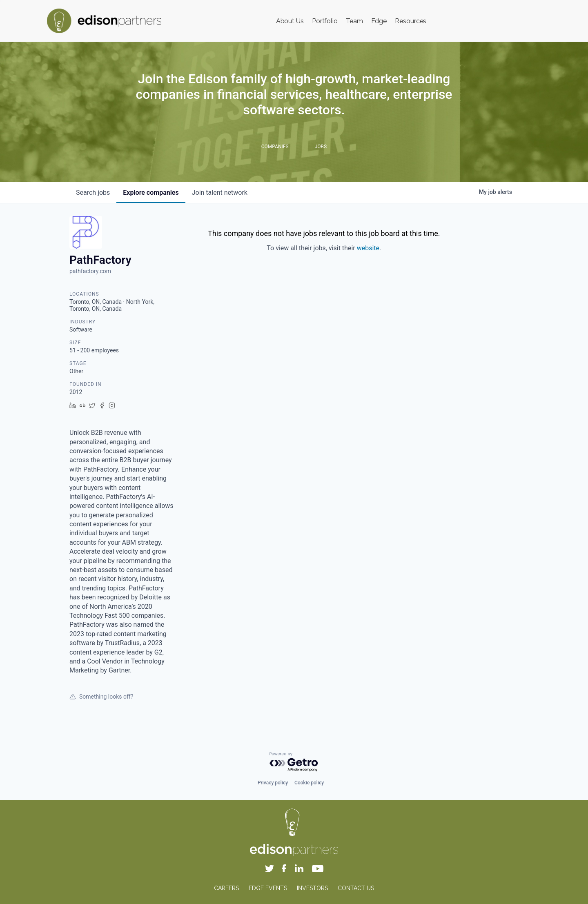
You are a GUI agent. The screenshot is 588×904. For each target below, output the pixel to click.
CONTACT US (356, 888)
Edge (379, 21)
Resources (411, 21)
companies (151, 193)
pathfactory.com (90, 271)
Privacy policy (273, 783)
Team (354, 21)
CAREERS (226, 888)
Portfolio (325, 21)
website (368, 248)
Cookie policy (309, 783)
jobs (93, 193)
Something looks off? (101, 697)
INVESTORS (312, 888)
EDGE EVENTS (268, 888)
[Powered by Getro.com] (294, 762)
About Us (290, 21)
